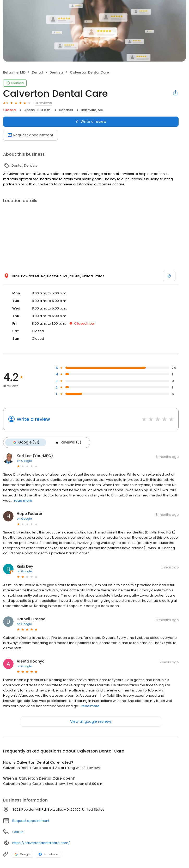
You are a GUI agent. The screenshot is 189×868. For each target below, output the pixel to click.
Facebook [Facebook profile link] (48, 854)
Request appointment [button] (31, 821)
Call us (18, 832)
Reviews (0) (68, 442)
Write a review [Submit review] (91, 122)
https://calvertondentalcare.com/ (41, 843)
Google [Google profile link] (23, 854)
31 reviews (43, 103)
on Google (24, 461)
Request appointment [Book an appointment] (31, 135)
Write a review (33, 419)
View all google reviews (91, 721)
